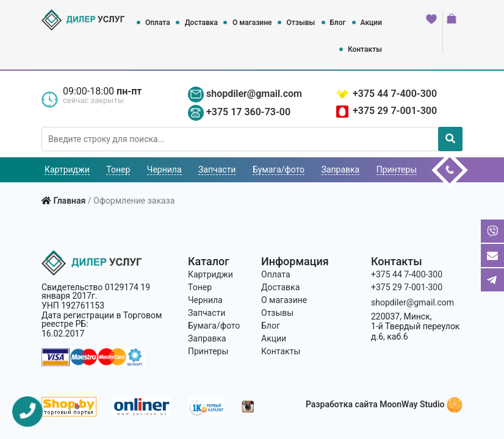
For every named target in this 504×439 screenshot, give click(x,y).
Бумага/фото (279, 170)
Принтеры (397, 170)
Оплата (158, 23)
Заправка (341, 170)
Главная (69, 201)
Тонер (118, 170)
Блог (337, 23)
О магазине (252, 23)
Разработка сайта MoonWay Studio (384, 404)
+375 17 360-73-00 (248, 112)
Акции (371, 23)
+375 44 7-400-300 (395, 94)
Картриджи (67, 170)
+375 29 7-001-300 (395, 111)
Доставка (201, 23)
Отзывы (301, 23)
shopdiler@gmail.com (254, 94)
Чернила (164, 170)
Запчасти (217, 170)
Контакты (365, 49)
